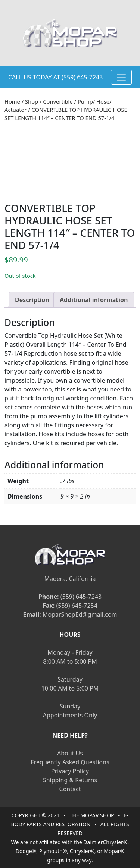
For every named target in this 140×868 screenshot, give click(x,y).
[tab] (32, 300)
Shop (32, 101)
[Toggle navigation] (121, 77)
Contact (70, 789)
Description (32, 300)
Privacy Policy (70, 771)
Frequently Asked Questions (70, 762)
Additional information (94, 300)
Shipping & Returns (70, 780)
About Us (70, 753)
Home (12, 101)
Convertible (58, 101)
